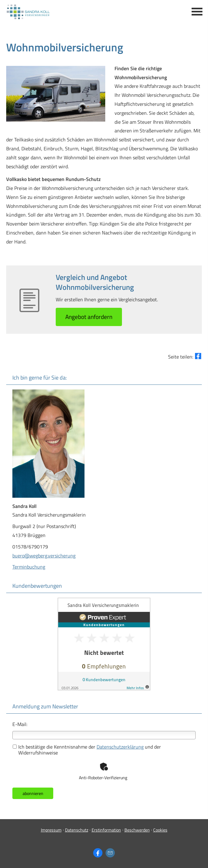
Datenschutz (77, 830)
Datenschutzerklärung (120, 747)
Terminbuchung (29, 567)
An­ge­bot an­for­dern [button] (89, 317)
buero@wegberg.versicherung (44, 556)
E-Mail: (20, 724)
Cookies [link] (160, 830)
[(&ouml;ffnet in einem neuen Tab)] (104, 689)
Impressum (51, 830)
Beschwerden (137, 830)
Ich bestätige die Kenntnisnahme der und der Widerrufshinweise (87, 750)
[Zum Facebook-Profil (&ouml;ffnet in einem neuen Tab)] (98, 853)
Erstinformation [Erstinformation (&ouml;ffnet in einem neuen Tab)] (106, 830)
